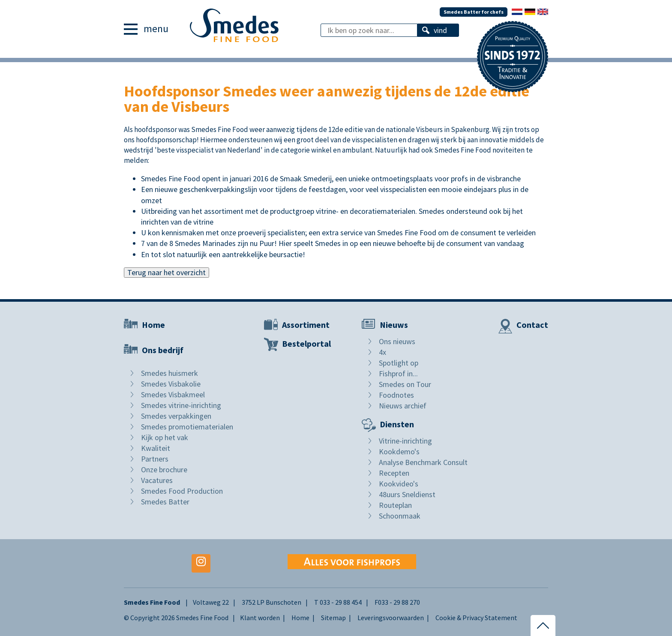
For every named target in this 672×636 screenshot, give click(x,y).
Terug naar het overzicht (166, 272)
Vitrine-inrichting (405, 441)
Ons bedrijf (163, 350)
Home (153, 325)
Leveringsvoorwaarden (391, 618)
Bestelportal (306, 343)
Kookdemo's (399, 451)
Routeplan (395, 505)
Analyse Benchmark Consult (423, 462)
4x (382, 352)
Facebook (133, 563)
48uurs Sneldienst (407, 494)
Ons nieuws (397, 341)
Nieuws (394, 325)
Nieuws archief (403, 406)
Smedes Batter (165, 502)
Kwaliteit (156, 448)
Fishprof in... (398, 373)
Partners (155, 459)
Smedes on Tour (405, 384)
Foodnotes (396, 395)
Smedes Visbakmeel (173, 394)
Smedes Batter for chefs (474, 12)
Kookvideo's (399, 484)
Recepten (394, 473)
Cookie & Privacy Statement (476, 618)
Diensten (397, 424)
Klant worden (260, 618)
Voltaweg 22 (211, 602)
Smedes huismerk (169, 373)
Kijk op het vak (165, 437)
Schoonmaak (400, 516)
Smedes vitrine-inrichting (181, 405)
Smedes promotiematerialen (187, 427)
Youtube (167, 563)
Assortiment (306, 325)
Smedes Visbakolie (171, 384)
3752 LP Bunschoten (271, 602)
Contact (532, 325)
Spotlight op (399, 363)
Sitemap (333, 618)
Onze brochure (164, 469)
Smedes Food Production (182, 491)
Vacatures (157, 480)
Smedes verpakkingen (176, 416)
